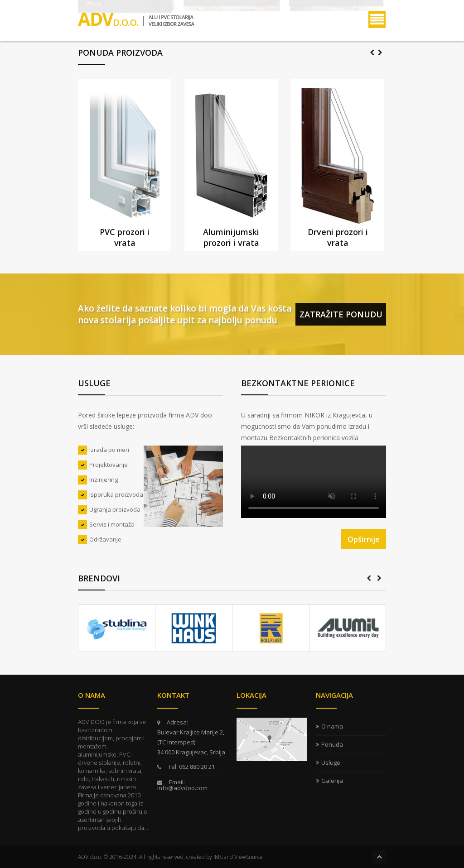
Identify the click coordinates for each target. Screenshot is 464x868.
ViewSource (249, 857)
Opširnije (364, 539)
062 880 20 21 (196, 767)
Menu (377, 19)
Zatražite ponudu (341, 314)
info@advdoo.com (182, 788)
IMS (218, 857)
